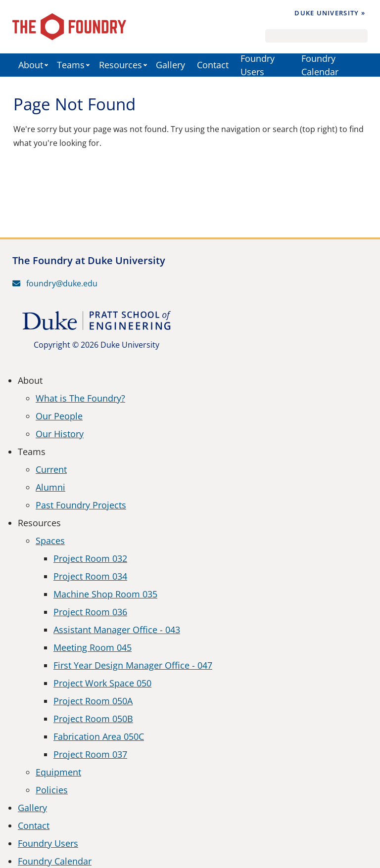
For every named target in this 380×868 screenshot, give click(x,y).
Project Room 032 (90, 558)
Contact (213, 65)
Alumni (50, 487)
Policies (52, 790)
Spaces (50, 541)
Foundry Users (258, 65)
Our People (59, 416)
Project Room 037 (90, 754)
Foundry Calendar (320, 65)
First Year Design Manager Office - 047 (133, 665)
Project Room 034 (90, 576)
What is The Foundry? (80, 398)
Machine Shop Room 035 (105, 594)
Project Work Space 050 (102, 683)
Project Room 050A (93, 701)
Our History (60, 434)
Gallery (170, 65)
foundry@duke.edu (55, 283)
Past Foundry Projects (81, 505)
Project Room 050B (93, 719)
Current (51, 469)
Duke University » (330, 13)
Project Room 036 (90, 612)
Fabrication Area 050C (99, 736)
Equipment (58, 772)
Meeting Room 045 (93, 647)
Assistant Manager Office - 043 (117, 630)
